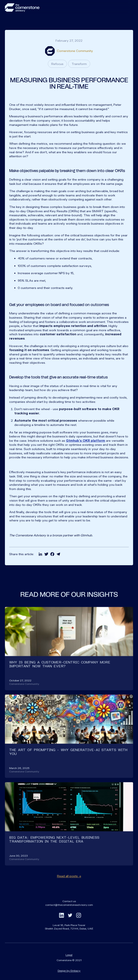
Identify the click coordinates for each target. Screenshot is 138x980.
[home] (22, 8)
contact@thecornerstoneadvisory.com (69, 912)
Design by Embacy (69, 977)
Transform (79, 64)
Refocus (57, 64)
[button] (129, 7)
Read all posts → (69, 883)
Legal (69, 962)
